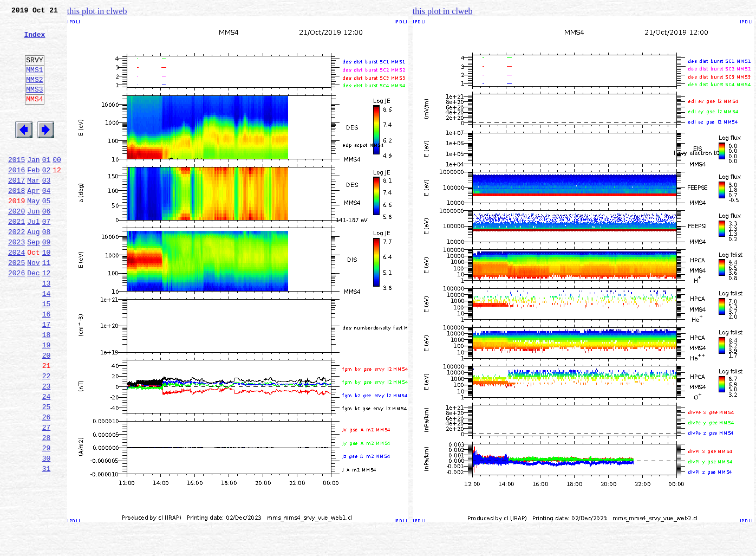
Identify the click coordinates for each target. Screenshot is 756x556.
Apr (33, 221)
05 (47, 233)
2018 (17, 221)
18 (47, 388)
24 (47, 460)
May (33, 233)
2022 (17, 269)
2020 (17, 245)
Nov (33, 305)
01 (47, 185)
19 (47, 400)
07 (47, 257)
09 (47, 281)
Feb (33, 197)
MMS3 (34, 105)
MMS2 (34, 94)
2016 (17, 197)
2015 (17, 185)
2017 (17, 209)
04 (47, 221)
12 (47, 316)
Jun (33, 245)
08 (47, 269)
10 (47, 293)
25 (47, 471)
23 (47, 448)
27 (47, 495)
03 (47, 209)
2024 (17, 293)
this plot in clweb (97, 11)
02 (47, 197)
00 (57, 185)
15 (47, 352)
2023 (17, 281)
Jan (33, 185)
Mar (33, 209)
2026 (17, 316)
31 (47, 543)
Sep (33, 281)
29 (47, 519)
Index (34, 41)
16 (47, 364)
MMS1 (34, 82)
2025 (17, 305)
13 (47, 328)
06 (47, 245)
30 (47, 531)
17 (47, 376)
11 (47, 305)
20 (47, 412)
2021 (17, 257)
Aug (33, 269)
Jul (33, 257)
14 (47, 340)
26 (47, 483)
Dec (33, 316)
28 (47, 507)
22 (47, 436)
